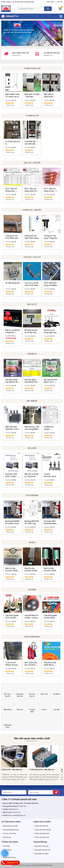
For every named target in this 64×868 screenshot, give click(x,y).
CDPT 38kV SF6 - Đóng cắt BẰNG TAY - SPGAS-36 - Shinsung (51, 284)
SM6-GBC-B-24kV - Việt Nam (32, 96)
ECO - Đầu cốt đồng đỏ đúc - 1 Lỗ (50, 190)
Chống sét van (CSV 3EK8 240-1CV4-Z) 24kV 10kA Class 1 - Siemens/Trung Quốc (12, 237)
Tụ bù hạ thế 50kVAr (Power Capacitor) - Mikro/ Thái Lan (12, 664)
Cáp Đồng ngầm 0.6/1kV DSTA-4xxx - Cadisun (50, 617)
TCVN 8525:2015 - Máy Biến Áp (14, 770)
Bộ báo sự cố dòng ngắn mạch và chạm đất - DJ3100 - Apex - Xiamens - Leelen (51, 331)
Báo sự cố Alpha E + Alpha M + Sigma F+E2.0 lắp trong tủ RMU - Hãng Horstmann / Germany (13, 331)
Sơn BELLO (32, 354)
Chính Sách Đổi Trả (41, 826)
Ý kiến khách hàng (9, 857)
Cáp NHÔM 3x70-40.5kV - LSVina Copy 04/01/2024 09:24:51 (32, 617)
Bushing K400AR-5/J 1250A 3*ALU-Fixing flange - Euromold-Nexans (13, 522)
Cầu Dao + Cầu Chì (32, 257)
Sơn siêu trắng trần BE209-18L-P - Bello (12, 381)
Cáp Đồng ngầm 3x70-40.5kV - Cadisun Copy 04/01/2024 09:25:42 (12, 617)
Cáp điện (32, 590)
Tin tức (5, 854)
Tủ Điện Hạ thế (32, 116)
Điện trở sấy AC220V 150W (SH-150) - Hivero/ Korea (13, 570)
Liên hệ (59, 2)
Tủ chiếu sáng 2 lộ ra (13, 143)
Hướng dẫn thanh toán (10, 830)
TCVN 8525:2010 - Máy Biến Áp (45, 770)
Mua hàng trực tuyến (10, 826)
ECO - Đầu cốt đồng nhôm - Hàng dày (11, 190)
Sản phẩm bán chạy (41, 846)
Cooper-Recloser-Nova (50, 475)
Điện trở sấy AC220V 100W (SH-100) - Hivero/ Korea (50, 570)
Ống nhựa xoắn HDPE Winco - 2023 (50, 664)
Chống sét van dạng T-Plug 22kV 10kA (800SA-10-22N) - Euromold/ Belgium (51, 237)
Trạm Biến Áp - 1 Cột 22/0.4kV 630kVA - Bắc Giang (31, 143)
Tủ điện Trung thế (32, 68)
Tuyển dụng (6, 850)
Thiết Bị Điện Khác (32, 637)
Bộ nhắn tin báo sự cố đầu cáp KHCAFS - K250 (31, 331)
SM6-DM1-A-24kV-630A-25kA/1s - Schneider (49, 96)
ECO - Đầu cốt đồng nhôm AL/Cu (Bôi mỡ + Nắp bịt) (32, 190)
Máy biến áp (32, 401)
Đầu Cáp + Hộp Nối (32, 163)
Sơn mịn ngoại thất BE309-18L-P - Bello (32, 381)
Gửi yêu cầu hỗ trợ (9, 833)
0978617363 (22, 806)
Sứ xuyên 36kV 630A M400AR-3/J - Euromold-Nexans (50, 522)
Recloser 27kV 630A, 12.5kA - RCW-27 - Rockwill (11, 475)
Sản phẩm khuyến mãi (42, 850)
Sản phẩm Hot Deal (41, 854)
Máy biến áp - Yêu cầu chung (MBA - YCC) (32, 428)
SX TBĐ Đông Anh (13, 283)
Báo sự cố (32, 304)
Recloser (32, 448)
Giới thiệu (50, 2)
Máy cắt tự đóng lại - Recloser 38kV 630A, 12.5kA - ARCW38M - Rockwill (31, 475)
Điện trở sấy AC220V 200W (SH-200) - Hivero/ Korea (31, 570)
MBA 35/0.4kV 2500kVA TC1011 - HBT (13, 428)
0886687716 (14, 809)
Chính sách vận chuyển (42, 830)
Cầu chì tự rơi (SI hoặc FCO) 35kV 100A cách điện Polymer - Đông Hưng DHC (31, 284)
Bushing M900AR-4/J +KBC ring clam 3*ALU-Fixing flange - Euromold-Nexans (32, 522)
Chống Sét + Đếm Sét (32, 210)
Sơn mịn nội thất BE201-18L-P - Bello (50, 381)
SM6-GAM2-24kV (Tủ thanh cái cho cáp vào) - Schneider (12, 96)
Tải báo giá (6, 837)
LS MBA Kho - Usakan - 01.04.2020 (49, 428)
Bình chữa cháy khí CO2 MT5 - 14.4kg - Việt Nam (32, 664)
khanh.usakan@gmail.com (17, 815)
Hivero (32, 543)
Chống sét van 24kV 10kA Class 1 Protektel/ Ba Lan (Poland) (32, 237)
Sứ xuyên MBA (32, 495)
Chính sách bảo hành (41, 833)
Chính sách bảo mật (41, 837)
